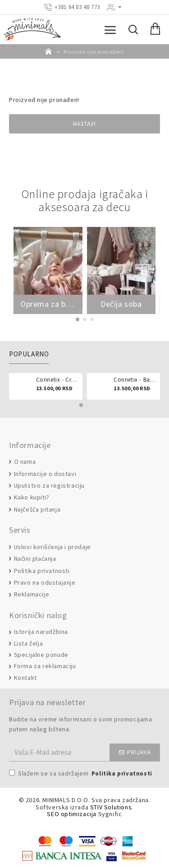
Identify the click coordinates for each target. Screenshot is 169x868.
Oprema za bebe (48, 304)
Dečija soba (121, 304)
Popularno (29, 354)
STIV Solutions (111, 807)
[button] (78, 319)
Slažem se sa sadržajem (81, 774)
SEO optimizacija (72, 814)
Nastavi (84, 124)
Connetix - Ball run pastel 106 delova (135, 380)
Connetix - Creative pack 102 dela (58, 380)
